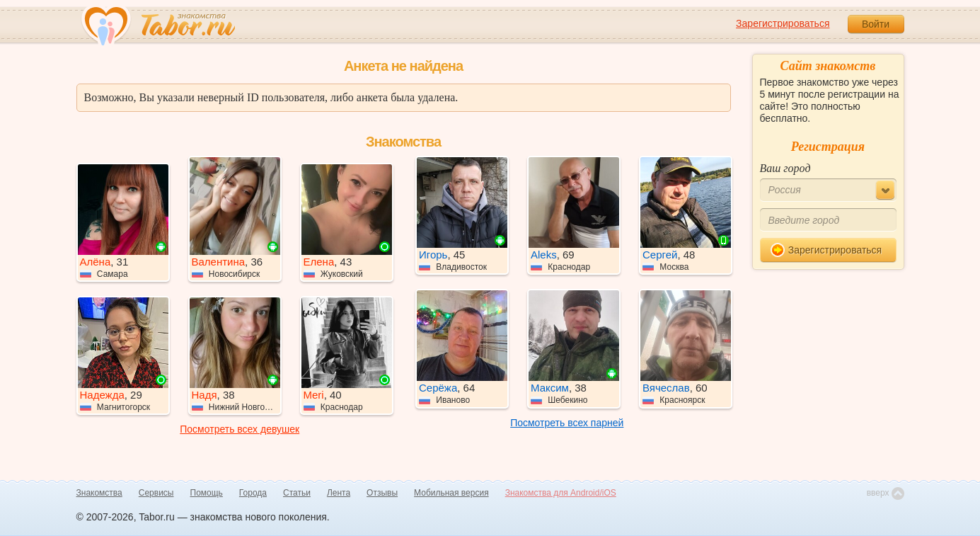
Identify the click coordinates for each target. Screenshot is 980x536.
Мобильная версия (451, 493)
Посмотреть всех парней (567, 423)
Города (253, 493)
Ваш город (785, 168)
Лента (339, 493)
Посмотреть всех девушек (240, 429)
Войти (876, 24)
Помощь (207, 493)
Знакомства (99, 493)
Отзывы (382, 493)
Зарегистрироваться (783, 23)
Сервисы (156, 493)
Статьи (297, 493)
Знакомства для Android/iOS (561, 493)
